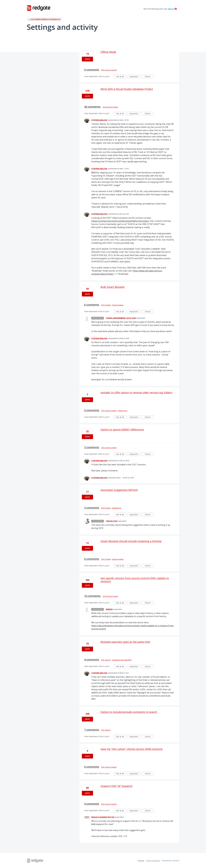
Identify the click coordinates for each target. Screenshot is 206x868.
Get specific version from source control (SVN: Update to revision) (135, 580)
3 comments (92, 447)
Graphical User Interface (122, 660)
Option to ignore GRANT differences (122, 430)
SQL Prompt (106, 305)
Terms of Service (153, 861)
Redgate (141, 861)
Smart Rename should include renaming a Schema (131, 541)
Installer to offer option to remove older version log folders (136, 393)
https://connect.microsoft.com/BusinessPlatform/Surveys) (120, 221)
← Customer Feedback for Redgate (44, 19)
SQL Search (106, 660)
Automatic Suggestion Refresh (119, 490)
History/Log (123, 411)
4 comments (92, 660)
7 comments (92, 730)
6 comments (92, 305)
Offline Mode (108, 52)
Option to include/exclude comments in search (129, 712)
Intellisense (117, 508)
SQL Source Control (109, 70)
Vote (87, 59)
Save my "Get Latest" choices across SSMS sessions (132, 749)
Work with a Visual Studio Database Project (127, 89)
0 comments (92, 70)
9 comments (92, 804)
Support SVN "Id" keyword (116, 786)
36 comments (92, 107)
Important (135, 77)
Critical (149, 77)
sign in (171, 9)
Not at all (121, 77)
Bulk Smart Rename (113, 287)
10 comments (92, 596)
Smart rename (118, 305)
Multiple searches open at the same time (125, 642)
